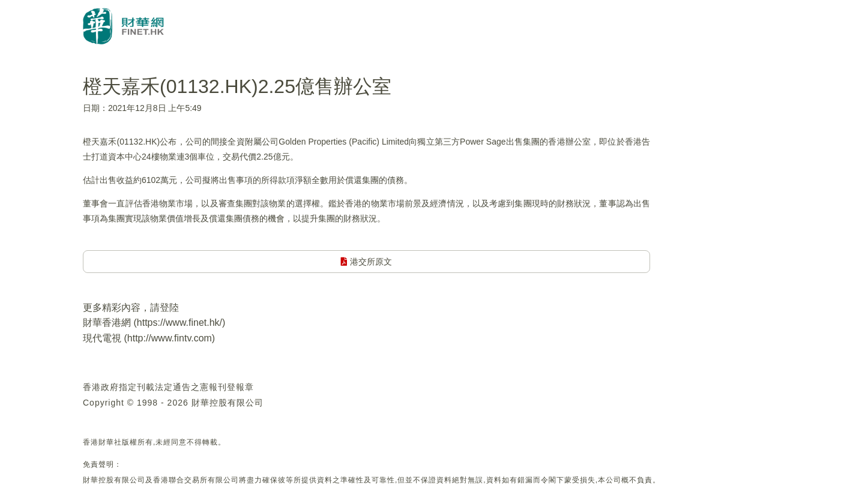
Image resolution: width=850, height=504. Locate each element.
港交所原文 (366, 262)
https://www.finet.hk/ (179, 322)
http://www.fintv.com (170, 338)
